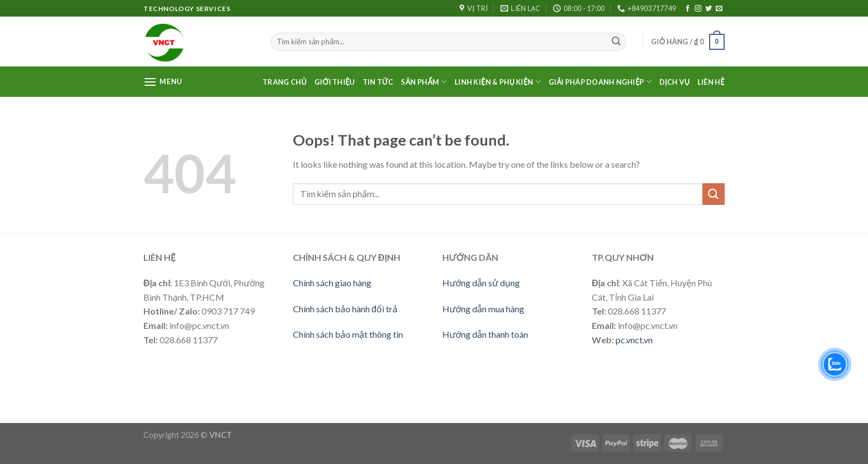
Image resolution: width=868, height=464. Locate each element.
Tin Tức (378, 82)
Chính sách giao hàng (332, 283)
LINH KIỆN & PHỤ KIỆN (498, 82)
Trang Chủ (285, 82)
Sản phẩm (424, 82)
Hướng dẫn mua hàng (483, 309)
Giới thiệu (335, 82)
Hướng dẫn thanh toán (485, 334)
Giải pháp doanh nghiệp (600, 82)
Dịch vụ (675, 82)
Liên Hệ (711, 82)
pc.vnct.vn (634, 340)
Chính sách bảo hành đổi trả (345, 309)
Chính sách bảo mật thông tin (348, 334)
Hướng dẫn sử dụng (481, 283)
